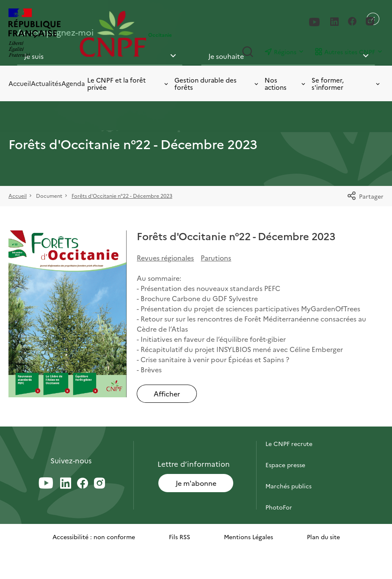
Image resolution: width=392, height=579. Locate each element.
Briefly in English (289, 528)
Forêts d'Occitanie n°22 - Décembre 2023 (122, 195)
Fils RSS (179, 537)
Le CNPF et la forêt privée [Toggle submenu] (128, 84)
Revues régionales (165, 258)
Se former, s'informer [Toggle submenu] (346, 84)
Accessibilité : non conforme (94, 537)
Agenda (73, 83)
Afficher (167, 393)
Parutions (216, 258)
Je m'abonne (196, 483)
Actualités (46, 83)
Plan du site (323, 537)
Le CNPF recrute (289, 443)
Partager (365, 196)
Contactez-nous (288, 422)
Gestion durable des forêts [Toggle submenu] (217, 84)
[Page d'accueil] (113, 34)
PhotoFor (279, 507)
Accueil (20, 83)
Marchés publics (288, 486)
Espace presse (285, 465)
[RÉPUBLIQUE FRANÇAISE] (42, 34)
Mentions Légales (248, 537)
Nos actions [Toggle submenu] (286, 84)
